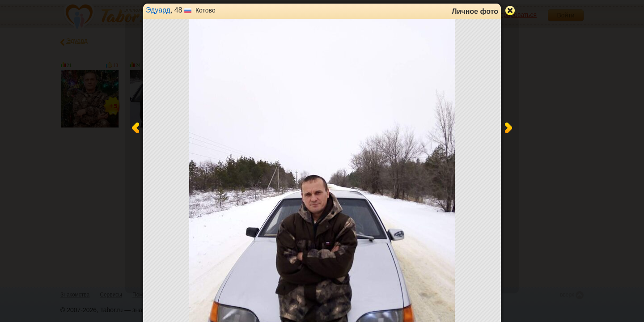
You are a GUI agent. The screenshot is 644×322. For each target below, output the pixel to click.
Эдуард (158, 10)
